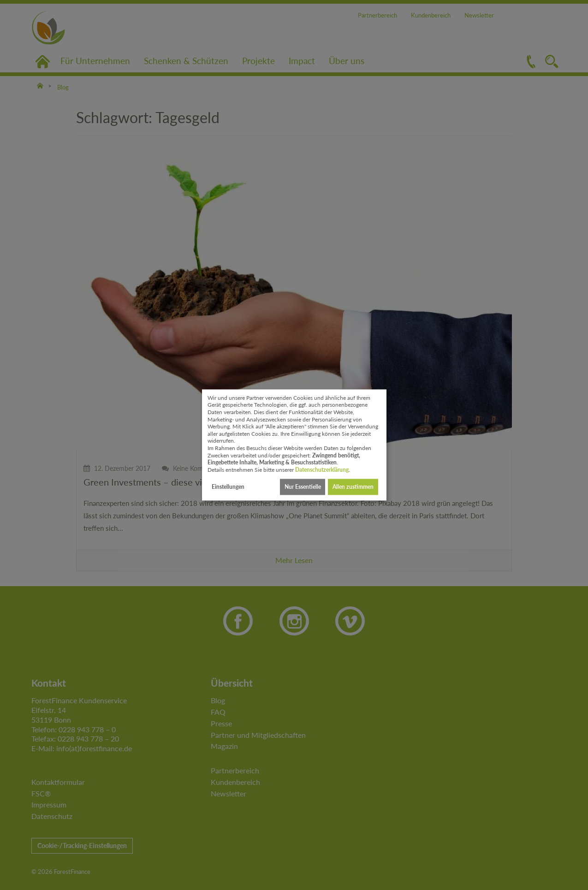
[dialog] (294, 445)
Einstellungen (228, 487)
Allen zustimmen (353, 487)
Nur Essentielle (303, 487)
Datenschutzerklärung (322, 470)
